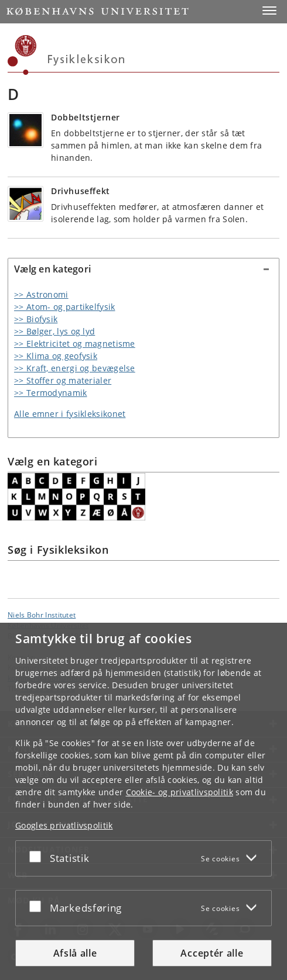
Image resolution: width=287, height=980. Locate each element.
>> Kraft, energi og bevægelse (75, 368)
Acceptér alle (212, 953)
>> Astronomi (41, 294)
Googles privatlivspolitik (64, 825)
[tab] (143, 270)
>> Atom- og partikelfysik (65, 307)
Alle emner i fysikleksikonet (70, 414)
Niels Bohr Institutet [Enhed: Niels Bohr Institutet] (42, 615)
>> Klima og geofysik (56, 356)
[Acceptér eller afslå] (38, 856)
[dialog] (143, 801)
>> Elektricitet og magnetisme (75, 344)
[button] (269, 11)
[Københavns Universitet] (22, 55)
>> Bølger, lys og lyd (54, 331)
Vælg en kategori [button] (52, 269)
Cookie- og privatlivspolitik (180, 792)
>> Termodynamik (51, 393)
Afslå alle (75, 953)
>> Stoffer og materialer (63, 380)
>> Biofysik (36, 319)
